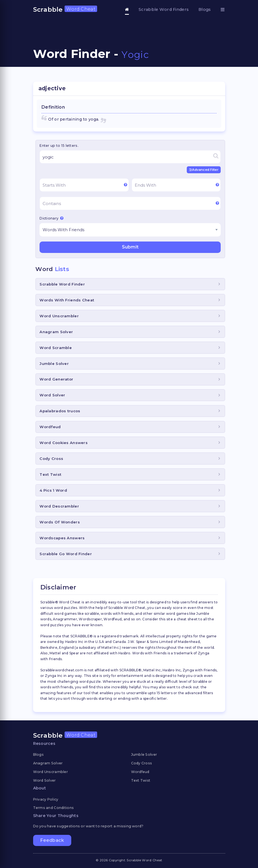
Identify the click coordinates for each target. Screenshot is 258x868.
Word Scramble (56, 347)
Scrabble (65, 9)
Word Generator (56, 379)
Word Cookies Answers (64, 443)
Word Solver (52, 395)
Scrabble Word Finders (164, 9)
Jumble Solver (54, 363)
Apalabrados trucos (60, 411)
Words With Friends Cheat (67, 300)
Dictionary (51, 218)
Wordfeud (50, 427)
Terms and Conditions (54, 808)
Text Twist (50, 474)
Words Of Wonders (60, 522)
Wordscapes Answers (62, 538)
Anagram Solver (56, 332)
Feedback (52, 840)
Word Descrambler (59, 506)
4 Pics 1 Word (53, 490)
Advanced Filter (204, 170)
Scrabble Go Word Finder (66, 554)
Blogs (205, 9)
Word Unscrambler (59, 316)
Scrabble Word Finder (62, 284)
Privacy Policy (46, 799)
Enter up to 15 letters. (59, 146)
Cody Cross (51, 459)
